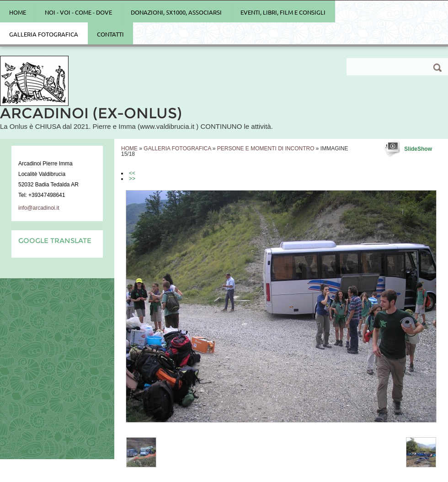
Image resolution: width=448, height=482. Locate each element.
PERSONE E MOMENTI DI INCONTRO (266, 148)
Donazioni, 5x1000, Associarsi (176, 12)
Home (18, 12)
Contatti (110, 34)
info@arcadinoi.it (39, 208)
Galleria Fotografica (44, 34)
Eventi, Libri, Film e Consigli (283, 12)
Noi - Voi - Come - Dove (78, 12)
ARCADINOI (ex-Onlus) (91, 113)
